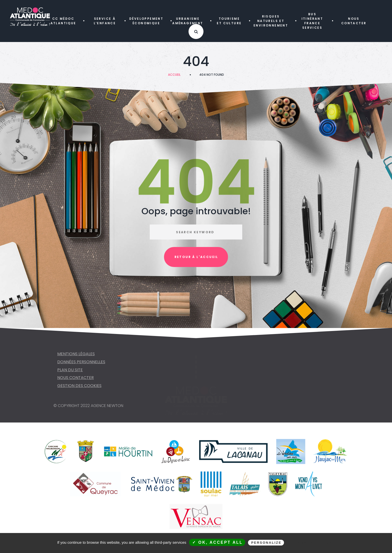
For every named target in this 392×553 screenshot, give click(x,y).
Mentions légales (76, 357)
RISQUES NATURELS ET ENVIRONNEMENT (271, 21)
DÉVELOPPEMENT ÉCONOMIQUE (146, 21)
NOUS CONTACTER (354, 21)
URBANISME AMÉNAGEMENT (188, 21)
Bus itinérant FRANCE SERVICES (312, 21)
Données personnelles (81, 365)
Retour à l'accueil (196, 257)
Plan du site (70, 373)
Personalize (266, 543)
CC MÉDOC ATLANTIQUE (63, 21)
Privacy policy (313, 542)
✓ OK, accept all (217, 542)
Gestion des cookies (79, 388)
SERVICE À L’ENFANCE (105, 21)
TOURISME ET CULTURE (229, 21)
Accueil (174, 75)
